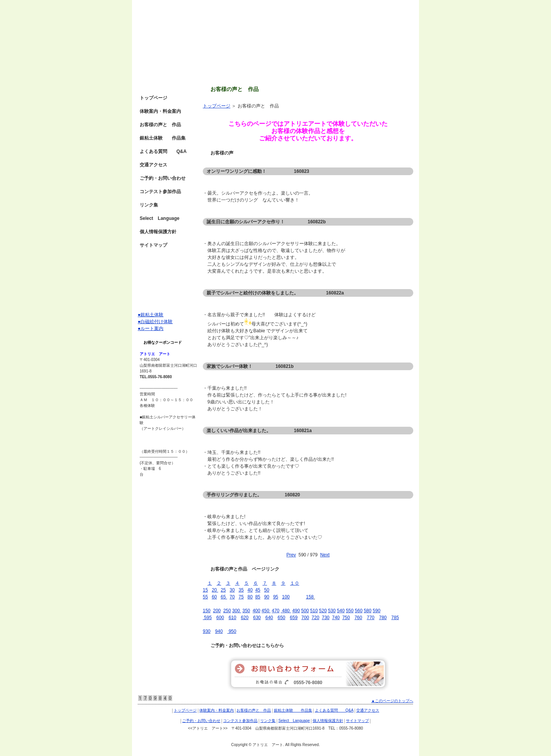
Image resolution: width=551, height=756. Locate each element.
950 (232, 631)
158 (310, 597)
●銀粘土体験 (151, 315)
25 (223, 590)
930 (207, 631)
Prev (291, 555)
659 (294, 618)
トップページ (217, 106)
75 (241, 597)
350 (246, 611)
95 (276, 597)
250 (227, 611)
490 (296, 611)
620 (245, 618)
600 (220, 618)
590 (377, 611)
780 (383, 618)
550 (350, 611)
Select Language (160, 218)
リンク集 (149, 205)
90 (267, 597)
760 (358, 618)
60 (214, 597)
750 (346, 618)
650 (282, 618)
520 (323, 611)
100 (286, 597)
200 (217, 611)
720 (315, 618)
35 (241, 590)
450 (266, 611)
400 (256, 611)
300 (237, 611)
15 (205, 590)
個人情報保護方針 (158, 232)
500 (305, 611)
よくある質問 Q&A (163, 151)
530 (332, 611)
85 (258, 597)
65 (224, 597)
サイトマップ (153, 245)
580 (368, 611)
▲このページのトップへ (392, 701)
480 (285, 611)
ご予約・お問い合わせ (163, 178)
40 (250, 590)
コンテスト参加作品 (160, 192)
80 (250, 597)
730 (326, 618)
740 (336, 618)
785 (395, 618)
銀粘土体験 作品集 (163, 138)
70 (232, 597)
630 (257, 618)
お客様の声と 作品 (160, 125)
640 (269, 618)
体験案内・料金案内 (160, 111)
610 (232, 618)
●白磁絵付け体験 (155, 322)
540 (341, 611)
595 (207, 618)
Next (325, 555)
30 (232, 590)
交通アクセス (153, 165)
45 (258, 590)
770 (370, 618)
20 (215, 590)
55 (205, 597)
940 (219, 631)
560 (359, 611)
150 (207, 611)
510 (314, 611)
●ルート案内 (151, 328)
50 (267, 590)
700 (305, 618)
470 (275, 611)
